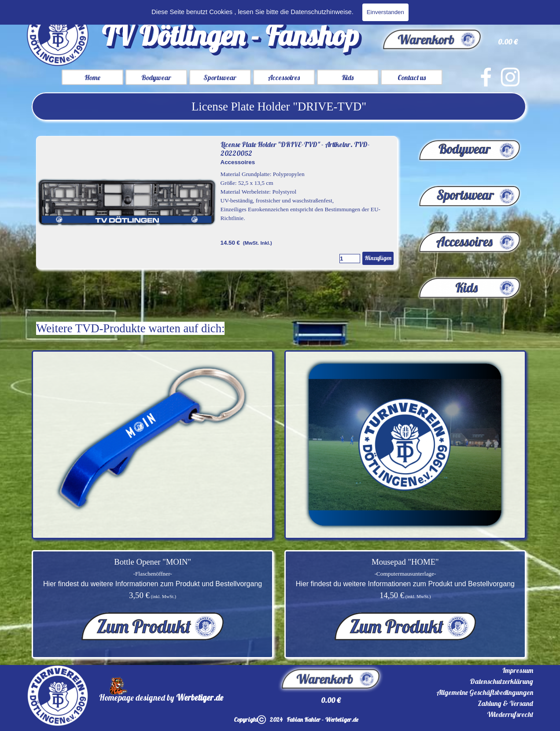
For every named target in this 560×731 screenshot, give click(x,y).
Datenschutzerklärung (501, 681)
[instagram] (510, 77)
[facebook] (486, 77)
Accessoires (284, 77)
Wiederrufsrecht (510, 714)
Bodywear (156, 77)
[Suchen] (441, 11)
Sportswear (220, 77)
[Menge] (350, 259)
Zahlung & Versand (505, 703)
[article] (217, 202)
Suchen (516, 11)
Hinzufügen (378, 258)
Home (92, 77)
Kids (348, 77)
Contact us (412, 77)
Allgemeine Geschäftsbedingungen (485, 692)
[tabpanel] (279, 107)
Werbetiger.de (200, 698)
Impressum (518, 670)
